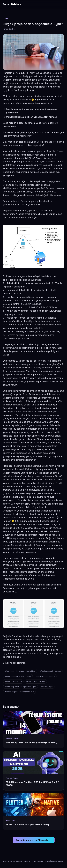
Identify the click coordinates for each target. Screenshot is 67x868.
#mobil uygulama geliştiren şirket (18, 676)
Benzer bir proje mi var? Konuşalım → (34, 840)
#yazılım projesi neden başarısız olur (19, 692)
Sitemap (61, 861)
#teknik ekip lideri (12, 687)
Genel (6, 18)
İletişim (53, 861)
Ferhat (12, 4)
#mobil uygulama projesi (45, 676)
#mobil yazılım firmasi (13, 681)
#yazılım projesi (47, 687)
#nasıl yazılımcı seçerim (36, 681)
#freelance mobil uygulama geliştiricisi (20, 671)
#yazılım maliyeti (30, 687)
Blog (47, 861)
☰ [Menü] (63, 4)
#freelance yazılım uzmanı (50, 671)
